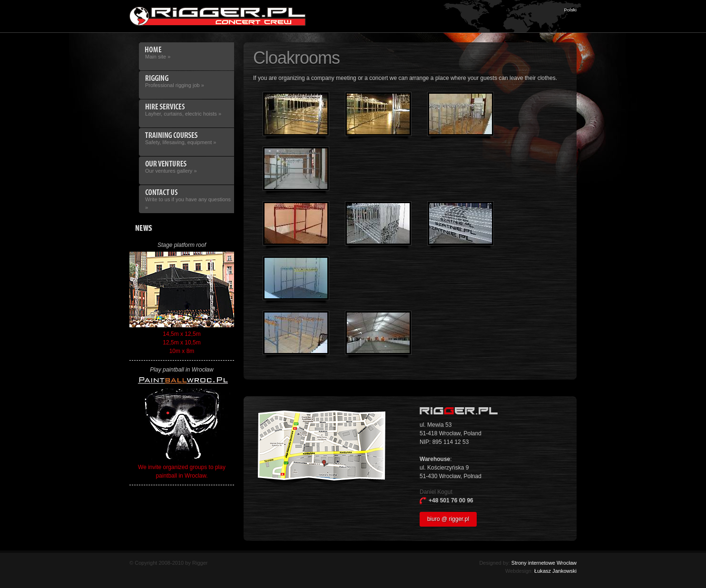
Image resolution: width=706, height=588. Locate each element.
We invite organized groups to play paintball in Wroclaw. (182, 428)
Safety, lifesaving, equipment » (186, 138)
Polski (570, 10)
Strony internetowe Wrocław (544, 563)
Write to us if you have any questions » (186, 200)
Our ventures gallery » (186, 167)
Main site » (186, 53)
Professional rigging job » (186, 81)
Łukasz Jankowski (555, 571)
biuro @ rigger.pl (448, 519)
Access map (322, 448)
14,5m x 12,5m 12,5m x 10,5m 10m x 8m (182, 303)
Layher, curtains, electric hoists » (186, 110)
